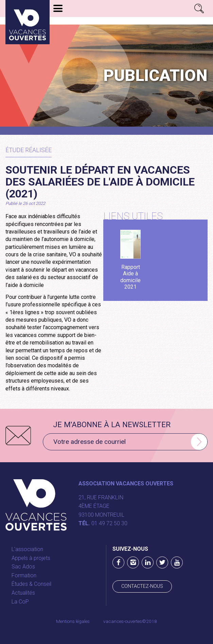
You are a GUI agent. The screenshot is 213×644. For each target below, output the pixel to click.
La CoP (20, 602)
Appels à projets (31, 558)
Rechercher (199, 9)
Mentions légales (73, 621)
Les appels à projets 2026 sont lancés (103, 21)
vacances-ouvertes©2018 (130, 621)
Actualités (23, 593)
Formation (24, 575)
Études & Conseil (31, 584)
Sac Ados (23, 567)
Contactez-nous (142, 586)
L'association (27, 549)
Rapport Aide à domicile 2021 (130, 277)
